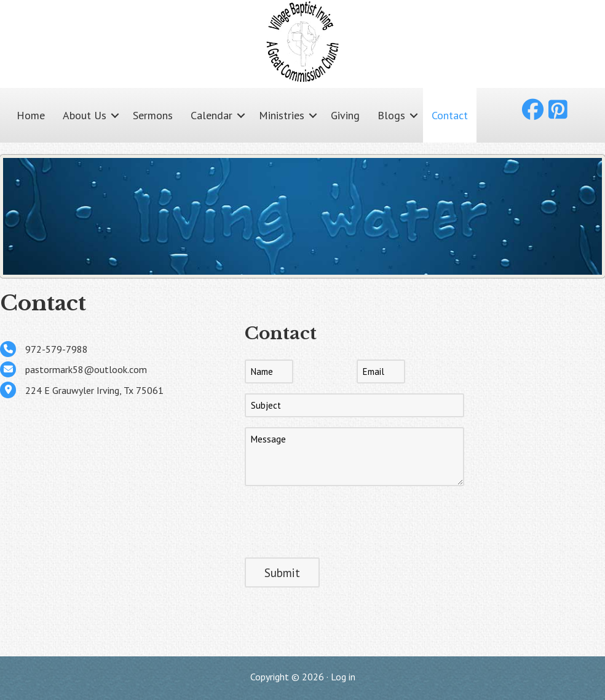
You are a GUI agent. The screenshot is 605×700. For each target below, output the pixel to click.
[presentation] (338, 520)
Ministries (282, 115)
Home (31, 115)
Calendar (212, 115)
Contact (450, 115)
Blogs (391, 115)
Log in (343, 677)
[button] (115, 115)
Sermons (153, 115)
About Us (85, 115)
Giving (345, 115)
